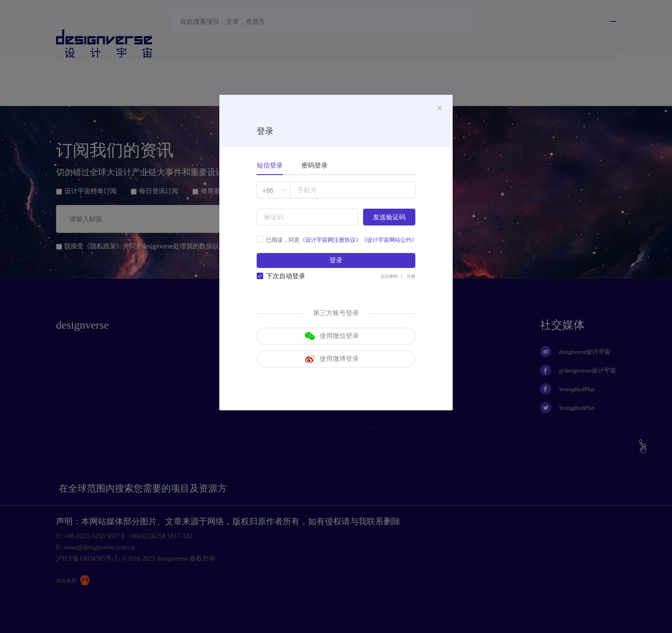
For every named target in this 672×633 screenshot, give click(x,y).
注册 (410, 280)
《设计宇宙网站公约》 (389, 240)
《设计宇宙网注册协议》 (330, 240)
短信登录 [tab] (270, 165)
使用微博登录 (332, 371)
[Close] (440, 108)
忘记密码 (384, 280)
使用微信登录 (332, 342)
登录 (336, 262)
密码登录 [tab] (315, 165)
